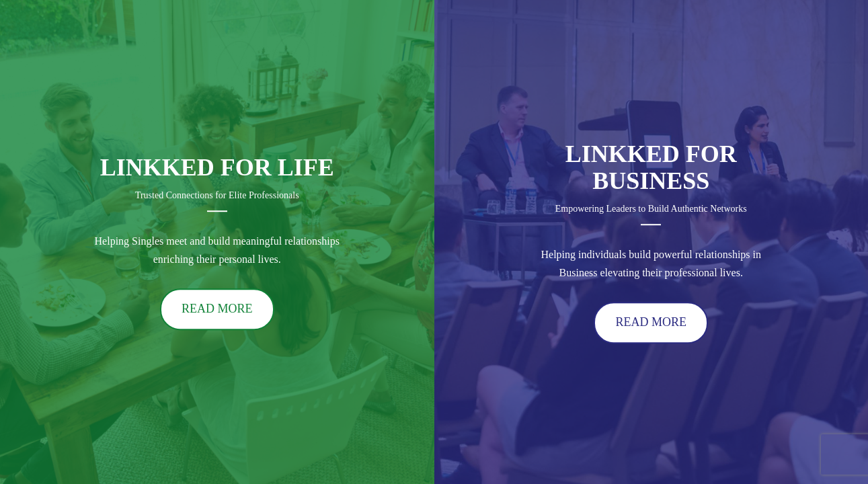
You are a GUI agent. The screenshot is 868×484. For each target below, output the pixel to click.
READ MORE (217, 309)
